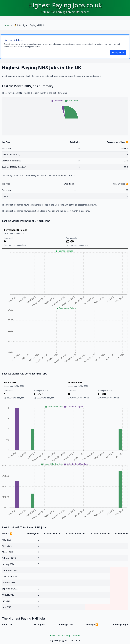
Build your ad (118, 52)
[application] (65, 116)
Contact (77, 636)
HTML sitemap (64, 636)
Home (6, 25)
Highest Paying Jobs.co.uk (65, 5)
